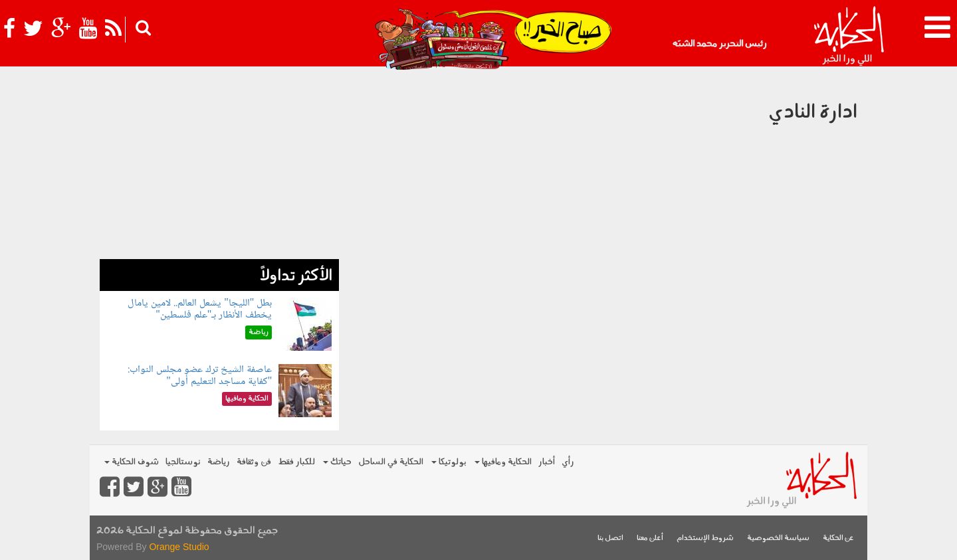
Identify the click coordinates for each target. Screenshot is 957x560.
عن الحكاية (838, 538)
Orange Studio (179, 547)
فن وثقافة (254, 462)
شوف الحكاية (132, 462)
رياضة (219, 462)
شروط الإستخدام (705, 538)
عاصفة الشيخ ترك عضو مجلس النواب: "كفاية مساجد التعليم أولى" (200, 376)
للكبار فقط (296, 462)
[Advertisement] (219, 166)
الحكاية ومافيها (503, 462)
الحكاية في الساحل (391, 462)
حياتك (337, 462)
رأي (568, 462)
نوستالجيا (183, 462)
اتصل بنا (610, 538)
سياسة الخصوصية (778, 538)
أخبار (547, 462)
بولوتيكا (449, 462)
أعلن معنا (650, 538)
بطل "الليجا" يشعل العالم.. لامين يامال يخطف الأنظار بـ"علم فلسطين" (200, 309)
